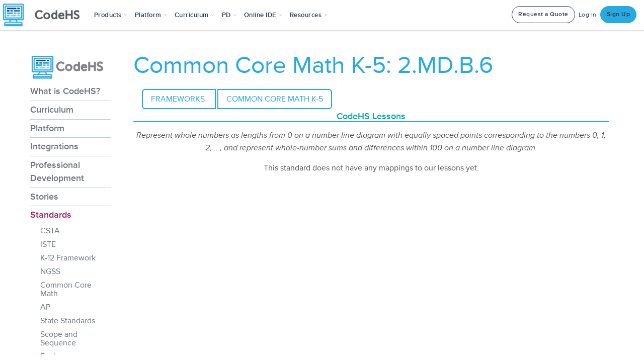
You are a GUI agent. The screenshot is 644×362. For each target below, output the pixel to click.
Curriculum (52, 110)
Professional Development (57, 171)
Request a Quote (543, 14)
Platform (47, 128)
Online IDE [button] (263, 15)
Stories (44, 197)
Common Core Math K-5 (275, 99)
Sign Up (619, 14)
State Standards (68, 321)
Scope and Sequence (59, 339)
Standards (51, 215)
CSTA (50, 231)
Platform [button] (151, 15)
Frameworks (179, 99)
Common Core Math (66, 289)
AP (45, 307)
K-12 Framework (68, 258)
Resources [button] (309, 15)
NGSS (50, 271)
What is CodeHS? (65, 91)
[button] (111, 15)
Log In (588, 15)
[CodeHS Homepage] (45, 15)
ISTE (48, 244)
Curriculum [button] (195, 15)
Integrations (54, 146)
